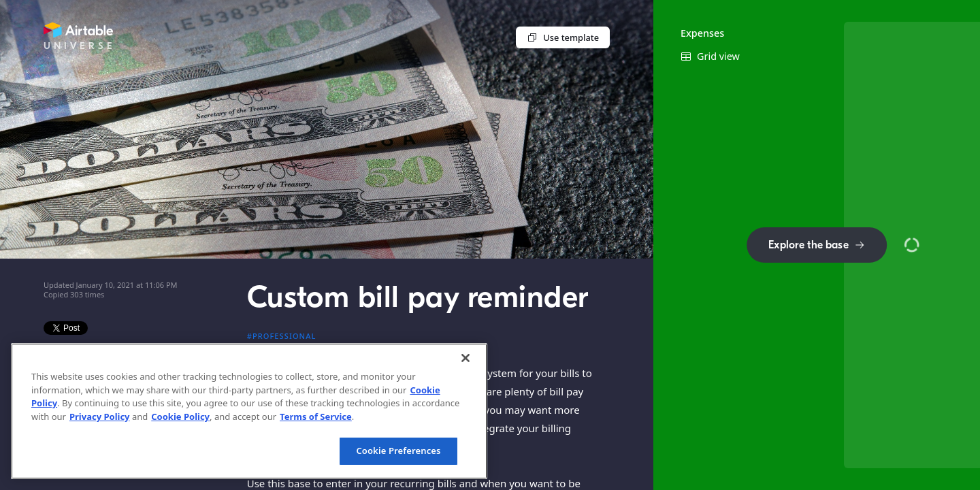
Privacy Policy (100, 416)
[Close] (465, 358)
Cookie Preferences (398, 451)
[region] (249, 411)
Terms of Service (316, 416)
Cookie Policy (180, 416)
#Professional (282, 336)
